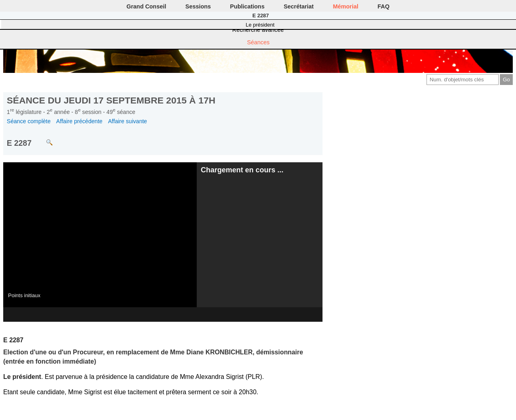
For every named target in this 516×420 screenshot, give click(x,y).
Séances (258, 42)
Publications (248, 6)
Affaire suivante (128, 121)
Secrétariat (299, 6)
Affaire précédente (79, 121)
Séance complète (29, 121)
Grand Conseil (146, 6)
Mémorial (346, 6)
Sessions (198, 6)
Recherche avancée (258, 30)
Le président (260, 25)
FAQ (384, 6)
